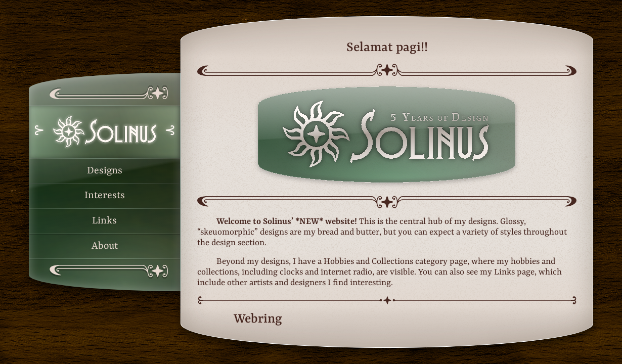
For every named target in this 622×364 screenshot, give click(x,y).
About (105, 246)
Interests (105, 196)
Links (104, 221)
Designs (105, 171)
